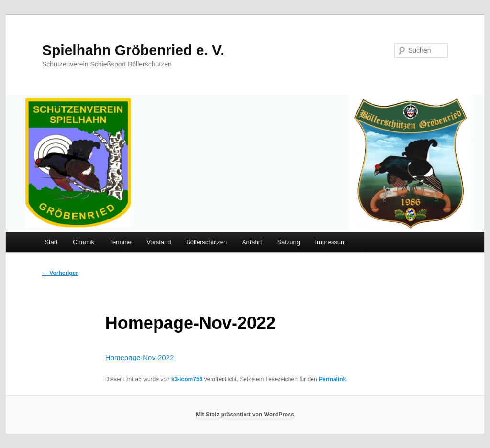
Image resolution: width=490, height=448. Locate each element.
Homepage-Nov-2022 (139, 357)
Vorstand (159, 242)
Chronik (84, 242)
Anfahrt (252, 242)
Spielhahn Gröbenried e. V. (133, 50)
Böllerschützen (206, 242)
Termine (120, 242)
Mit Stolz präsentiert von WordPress (245, 415)
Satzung (289, 242)
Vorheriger (60, 273)
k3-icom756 (187, 379)
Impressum (330, 242)
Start (51, 242)
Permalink (332, 379)
